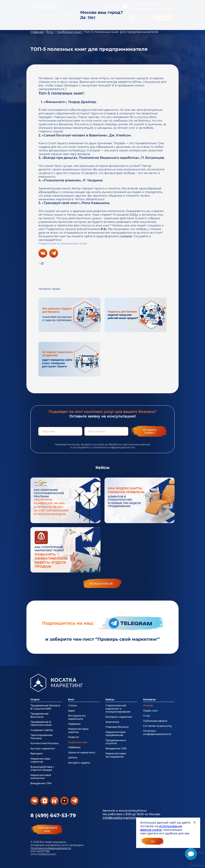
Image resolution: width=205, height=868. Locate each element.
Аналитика (112, 722)
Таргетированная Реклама (41, 737)
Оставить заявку (150, 431)
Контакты (149, 699)
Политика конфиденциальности (51, 848)
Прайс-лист (151, 711)
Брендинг (37, 753)
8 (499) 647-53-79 (53, 815)
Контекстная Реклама (44, 743)
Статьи (72, 705)
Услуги (35, 699)
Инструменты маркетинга (77, 717)
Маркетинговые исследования (116, 755)
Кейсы (110, 699)
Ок (153, 841)
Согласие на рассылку (157, 726)
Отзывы (148, 705)
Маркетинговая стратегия (40, 760)
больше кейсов (101, 584)
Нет (92, 17)
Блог (71, 699)
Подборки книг (78, 742)
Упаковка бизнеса (117, 727)
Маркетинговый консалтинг (41, 777)
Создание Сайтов (42, 730)
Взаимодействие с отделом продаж (42, 768)
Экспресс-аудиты (79, 763)
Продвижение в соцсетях (116, 742)
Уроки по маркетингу (82, 752)
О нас (147, 716)
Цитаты (73, 757)
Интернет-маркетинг (119, 717)
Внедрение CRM (41, 783)
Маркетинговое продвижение (116, 734)
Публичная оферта (155, 721)
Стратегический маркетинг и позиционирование (118, 709)
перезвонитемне (48, 830)
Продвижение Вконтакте (40, 715)
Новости (73, 737)
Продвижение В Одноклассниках (41, 723)
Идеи (71, 711)
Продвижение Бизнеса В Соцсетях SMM (45, 707)
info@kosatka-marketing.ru (122, 818)
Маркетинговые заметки (78, 730)
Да (83, 17)
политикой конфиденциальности (114, 447)
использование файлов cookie (161, 828)
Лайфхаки (74, 724)
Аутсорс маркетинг (43, 748)
